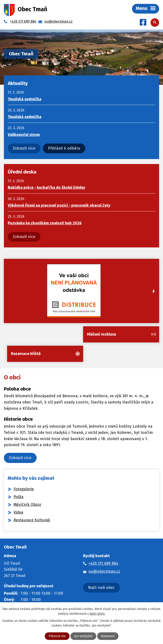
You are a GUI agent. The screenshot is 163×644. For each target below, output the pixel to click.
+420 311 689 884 (103, 563)
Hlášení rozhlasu (102, 334)
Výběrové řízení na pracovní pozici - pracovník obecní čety (59, 205)
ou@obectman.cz (104, 571)
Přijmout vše (57, 636)
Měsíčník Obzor (27, 505)
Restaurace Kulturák (32, 520)
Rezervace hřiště (26, 354)
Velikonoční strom (24, 135)
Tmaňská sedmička (25, 99)
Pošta (19, 497)
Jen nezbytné (83, 636)
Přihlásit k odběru (64, 148)
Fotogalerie (24, 489)
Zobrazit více (24, 148)
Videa (18, 512)
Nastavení (108, 636)
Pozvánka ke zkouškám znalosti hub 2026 (45, 223)
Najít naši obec (101, 588)
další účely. (97, 614)
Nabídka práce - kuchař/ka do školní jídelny (46, 188)
